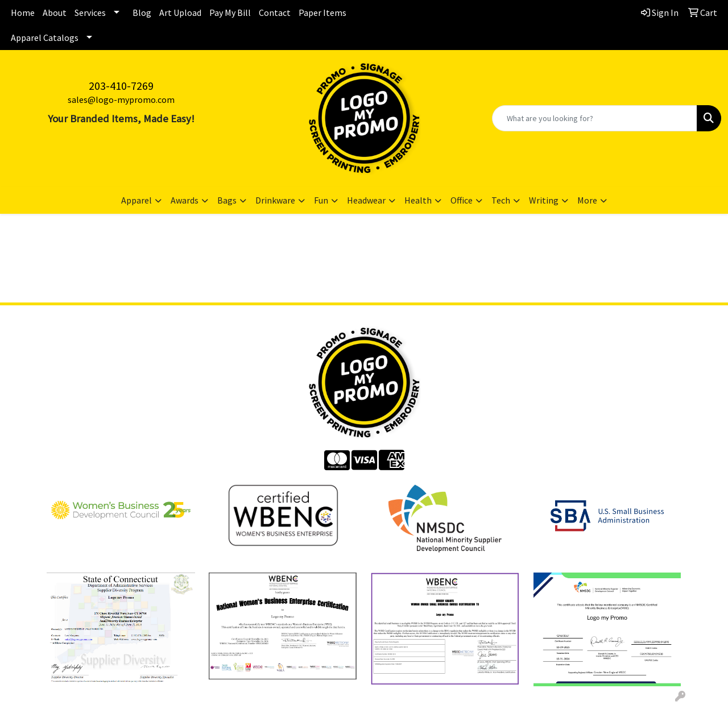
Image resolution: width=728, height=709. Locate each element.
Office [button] (462, 200)
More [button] (587, 200)
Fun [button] (321, 200)
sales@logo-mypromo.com (121, 99)
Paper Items (322, 13)
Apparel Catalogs (45, 38)
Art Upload (180, 13)
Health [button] (418, 200)
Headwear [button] (366, 200)
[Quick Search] (595, 118)
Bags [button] (227, 200)
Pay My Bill (230, 13)
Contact (275, 13)
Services (90, 13)
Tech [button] (501, 200)
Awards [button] (185, 200)
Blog (142, 13)
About (55, 13)
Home (23, 13)
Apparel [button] (136, 200)
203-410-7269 (121, 86)
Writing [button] (544, 200)
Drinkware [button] (275, 200)
